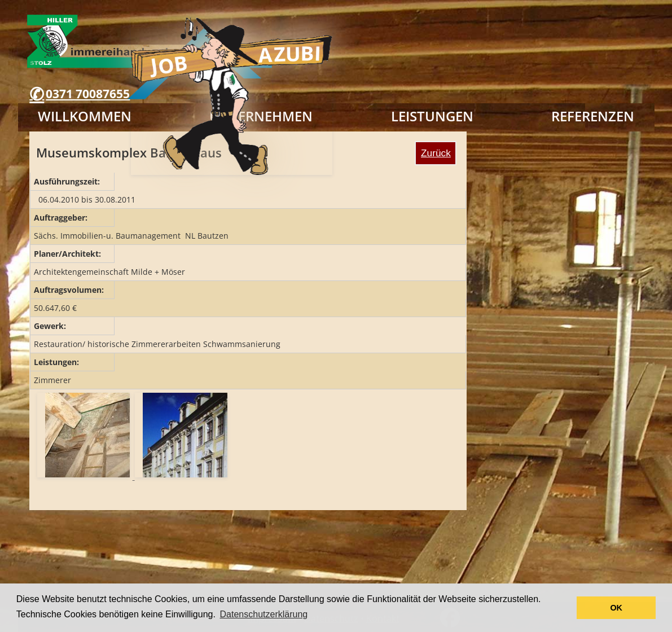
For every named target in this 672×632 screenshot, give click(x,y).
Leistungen (432, 116)
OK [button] (616, 608)
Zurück (436, 153)
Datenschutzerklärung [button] (264, 614)
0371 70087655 (88, 94)
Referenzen (593, 116)
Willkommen (85, 116)
